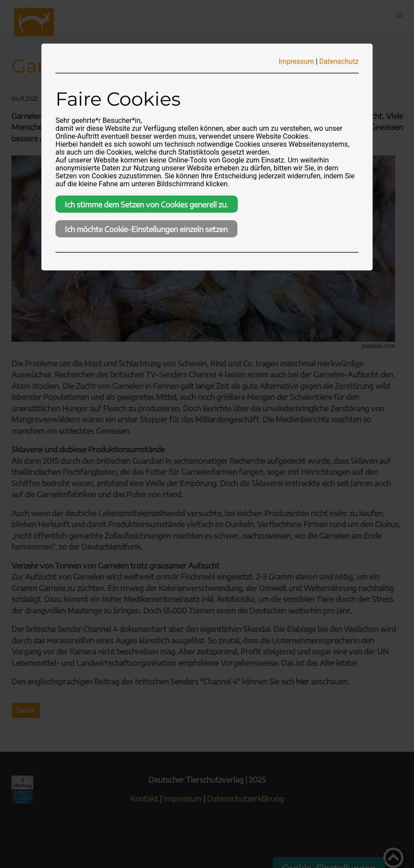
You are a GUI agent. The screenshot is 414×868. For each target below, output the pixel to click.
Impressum (296, 61)
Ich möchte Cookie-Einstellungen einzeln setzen (146, 229)
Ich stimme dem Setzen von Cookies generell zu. (146, 204)
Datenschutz (339, 61)
